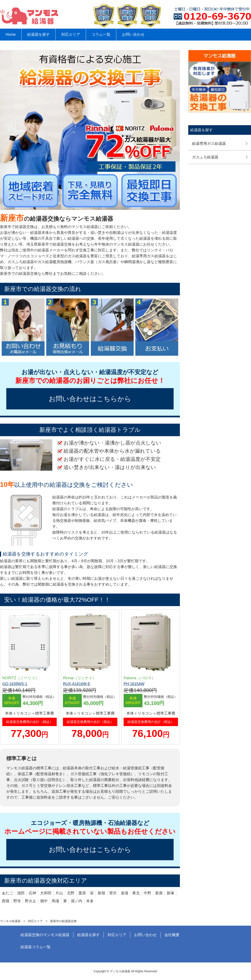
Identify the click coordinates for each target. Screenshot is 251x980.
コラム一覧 (101, 34)
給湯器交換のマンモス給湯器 (45, 935)
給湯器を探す (38, 34)
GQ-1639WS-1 (15, 684)
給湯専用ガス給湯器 (209, 144)
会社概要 (172, 935)
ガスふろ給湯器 (205, 157)
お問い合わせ (133, 34)
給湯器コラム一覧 (36, 947)
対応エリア (71, 34)
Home (11, 34)
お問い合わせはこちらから (90, 399)
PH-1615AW (134, 684)
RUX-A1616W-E (77, 684)
